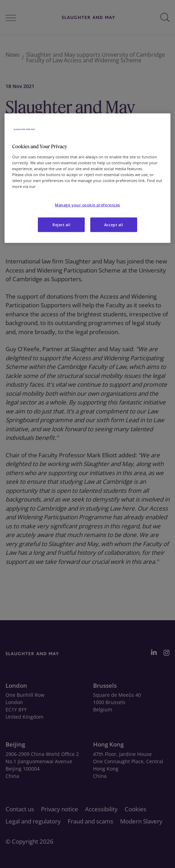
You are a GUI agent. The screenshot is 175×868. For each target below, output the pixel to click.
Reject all (61, 225)
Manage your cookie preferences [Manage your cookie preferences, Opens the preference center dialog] (87, 205)
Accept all (114, 225)
